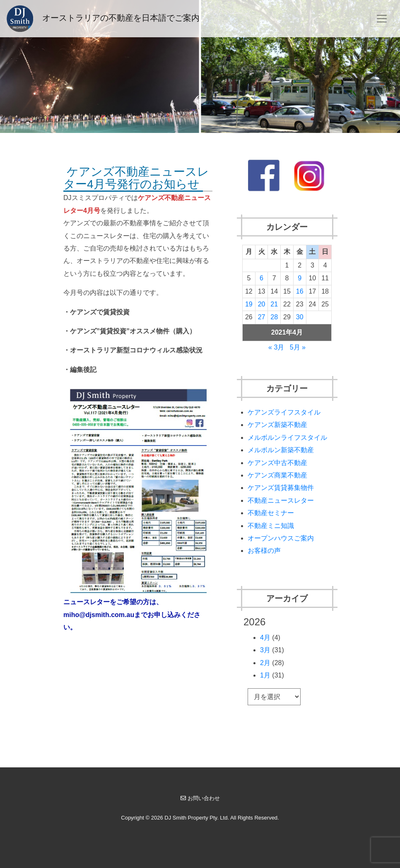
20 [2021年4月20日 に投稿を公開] (262, 304)
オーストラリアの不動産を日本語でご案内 (103, 19)
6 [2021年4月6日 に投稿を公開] (261, 278)
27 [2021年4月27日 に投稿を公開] (262, 317)
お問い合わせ (200, 798)
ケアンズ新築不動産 (277, 425)
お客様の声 (264, 551)
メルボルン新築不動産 (281, 450)
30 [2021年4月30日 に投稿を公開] (300, 317)
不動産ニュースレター (281, 500)
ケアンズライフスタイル (284, 412)
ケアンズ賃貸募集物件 (281, 488)
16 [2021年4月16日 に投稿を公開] (300, 291)
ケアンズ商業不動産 (277, 475)
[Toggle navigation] (382, 19)
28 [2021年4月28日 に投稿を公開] (274, 317)
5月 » (298, 347)
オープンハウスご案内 (281, 538)
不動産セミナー (271, 513)
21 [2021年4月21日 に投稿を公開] (274, 304)
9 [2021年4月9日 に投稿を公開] (300, 278)
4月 (265, 638)
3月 (265, 650)
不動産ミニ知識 (271, 526)
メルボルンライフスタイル (287, 438)
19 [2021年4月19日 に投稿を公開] (249, 304)
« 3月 (276, 347)
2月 (265, 663)
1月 (265, 675)
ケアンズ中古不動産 (277, 463)
